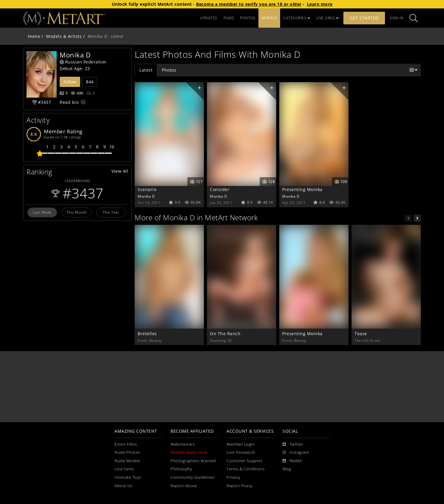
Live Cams (124, 469)
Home (34, 36)
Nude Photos (127, 452)
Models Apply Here (189, 452)
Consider (220, 189)
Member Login (241, 444)
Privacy (234, 477)
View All (120, 171)
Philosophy (181, 469)
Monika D (146, 196)
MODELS (269, 18)
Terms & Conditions (245, 469)
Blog (287, 469)
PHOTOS (248, 18)
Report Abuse (184, 486)
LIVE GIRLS (328, 18)
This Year (111, 212)
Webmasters (183, 444)
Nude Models (127, 461)
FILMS (229, 18)
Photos (169, 70)
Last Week (42, 212)
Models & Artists (64, 36)
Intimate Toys (128, 477)
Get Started (364, 18)
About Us (123, 486)
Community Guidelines (192, 477)
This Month (77, 212)
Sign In (397, 18)
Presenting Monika (302, 189)
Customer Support (244, 461)
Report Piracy (240, 486)
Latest (146, 70)
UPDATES (209, 18)
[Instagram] (296, 453)
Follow (70, 82)
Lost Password (241, 452)
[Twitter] (293, 444)
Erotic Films (126, 444)
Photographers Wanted (193, 461)
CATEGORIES (297, 18)
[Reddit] (292, 461)
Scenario (147, 189)
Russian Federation (83, 62)
